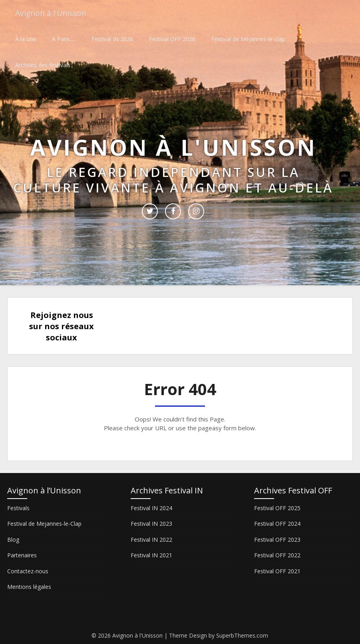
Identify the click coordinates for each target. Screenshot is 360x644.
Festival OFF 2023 (277, 540)
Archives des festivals (43, 65)
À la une (26, 39)
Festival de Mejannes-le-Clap (44, 524)
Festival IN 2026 (112, 39)
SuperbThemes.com (242, 635)
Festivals (18, 508)
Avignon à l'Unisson (52, 13)
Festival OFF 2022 (277, 555)
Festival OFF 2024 (277, 524)
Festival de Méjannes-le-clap (248, 39)
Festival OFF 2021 (277, 571)
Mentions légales (29, 587)
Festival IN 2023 (151, 524)
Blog (13, 540)
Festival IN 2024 (151, 508)
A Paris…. (64, 39)
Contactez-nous (28, 571)
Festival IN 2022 (151, 540)
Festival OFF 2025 (277, 508)
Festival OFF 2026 (172, 39)
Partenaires (22, 555)
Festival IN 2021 (151, 555)
